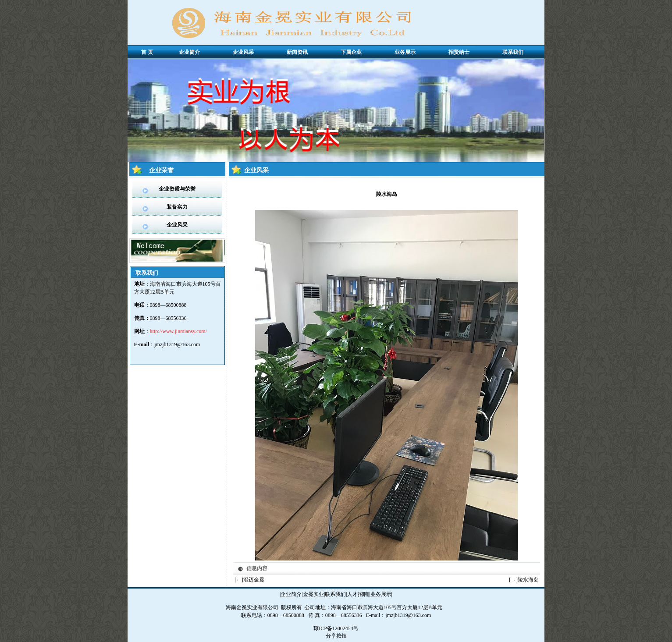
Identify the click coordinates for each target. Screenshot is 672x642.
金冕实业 (313, 594)
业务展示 (381, 594)
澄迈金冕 (254, 580)
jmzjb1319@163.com (177, 344)
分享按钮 (336, 636)
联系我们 (335, 594)
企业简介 (291, 594)
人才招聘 (358, 594)
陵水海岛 (528, 580)
